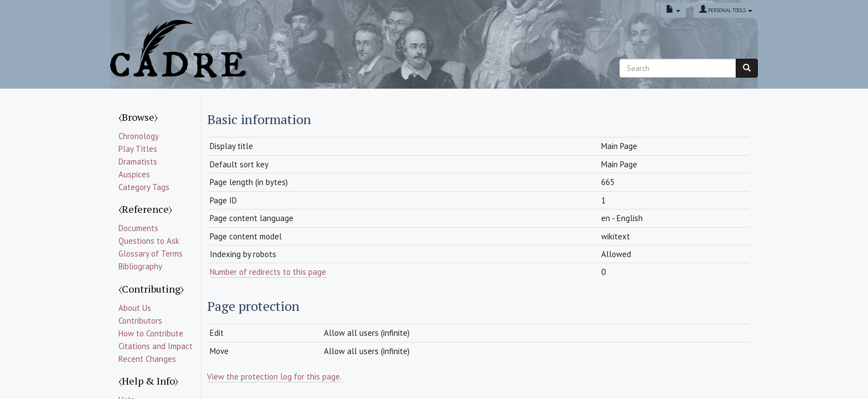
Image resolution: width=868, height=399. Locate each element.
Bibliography (140, 266)
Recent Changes (147, 359)
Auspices (134, 174)
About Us (135, 308)
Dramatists (138, 162)
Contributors (140, 321)
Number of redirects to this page (268, 272)
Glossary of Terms (151, 254)
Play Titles (138, 149)
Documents (138, 228)
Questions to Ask (149, 241)
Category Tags (144, 187)
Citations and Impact (156, 346)
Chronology (139, 136)
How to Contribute (151, 333)
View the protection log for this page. (274, 377)
